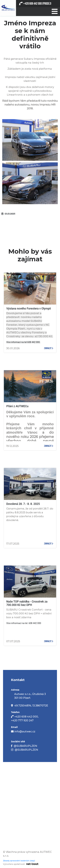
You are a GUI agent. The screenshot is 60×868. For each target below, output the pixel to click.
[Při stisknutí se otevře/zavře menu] (54, 11)
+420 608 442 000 (26, 717)
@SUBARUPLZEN (25, 746)
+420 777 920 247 (22, 720)
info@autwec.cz (25, 731)
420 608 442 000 (32, 4)
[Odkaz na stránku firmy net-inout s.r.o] (32, 864)
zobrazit (49, 348)
